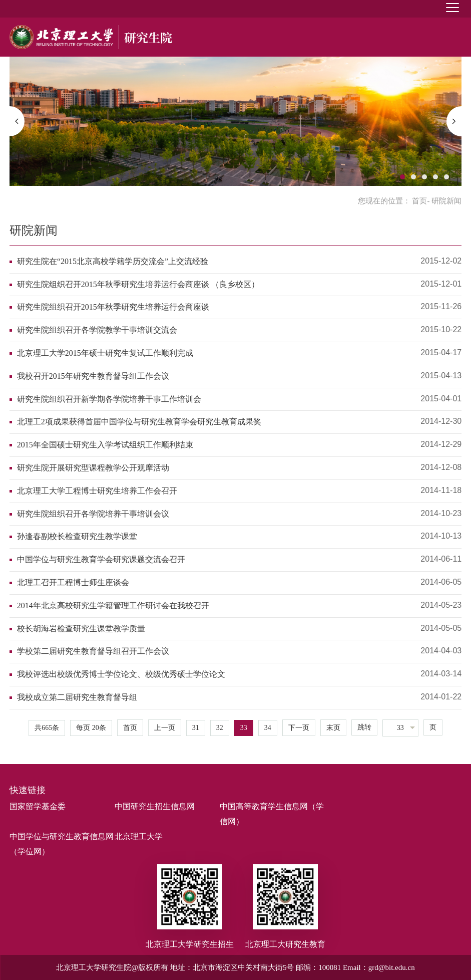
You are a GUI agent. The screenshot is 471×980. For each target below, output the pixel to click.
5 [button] (446, 177)
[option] (236, 121)
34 (268, 728)
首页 (419, 201)
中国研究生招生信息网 (155, 806)
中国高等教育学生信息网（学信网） (272, 814)
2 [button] (413, 177)
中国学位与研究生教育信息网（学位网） (62, 844)
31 (196, 728)
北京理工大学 (139, 836)
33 (244, 728)
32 (220, 728)
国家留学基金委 (38, 806)
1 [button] (402, 177)
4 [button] (435, 177)
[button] (17, 121)
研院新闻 (34, 230)
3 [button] (424, 177)
